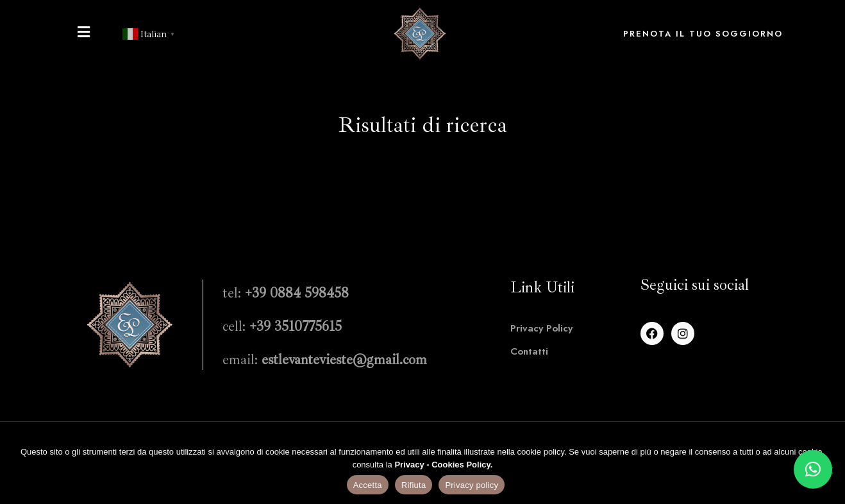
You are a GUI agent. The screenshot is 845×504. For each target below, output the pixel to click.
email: (325, 360)
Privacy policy (472, 485)
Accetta (368, 485)
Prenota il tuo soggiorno (703, 34)
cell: (282, 326)
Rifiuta (414, 485)
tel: (286, 293)
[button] (813, 469)
